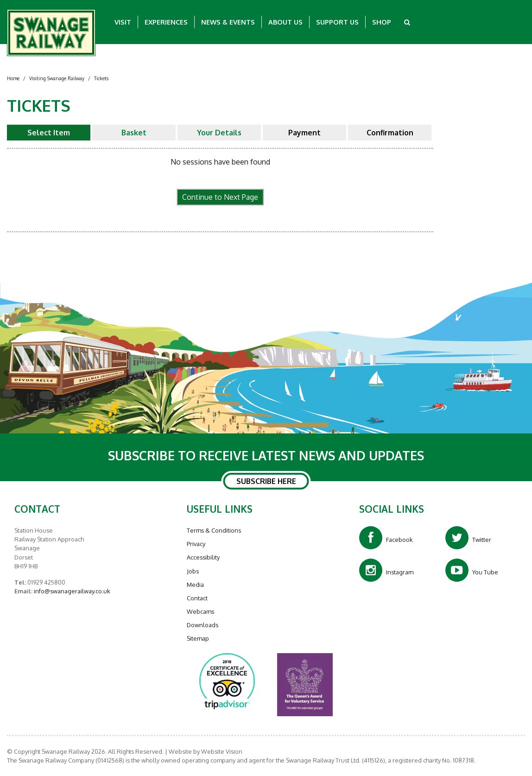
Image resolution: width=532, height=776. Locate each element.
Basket (134, 133)
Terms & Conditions (214, 530)
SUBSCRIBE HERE (266, 481)
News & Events (228, 22)
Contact (197, 598)
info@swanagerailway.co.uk (71, 591)
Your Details (219, 133)
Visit (123, 22)
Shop (382, 22)
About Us (285, 22)
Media (195, 585)
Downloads (203, 625)
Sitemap (198, 638)
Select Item (49, 133)
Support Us (337, 22)
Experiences (166, 22)
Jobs (193, 571)
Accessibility (203, 557)
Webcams (200, 611)
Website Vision (222, 751)
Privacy (196, 544)
